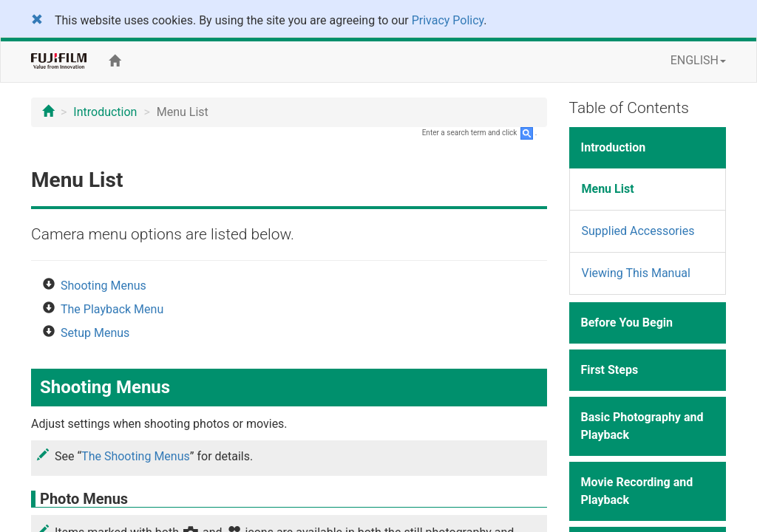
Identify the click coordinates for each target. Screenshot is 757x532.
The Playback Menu (112, 309)
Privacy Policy (448, 20)
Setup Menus (95, 333)
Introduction (105, 112)
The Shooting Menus (136, 456)
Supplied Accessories (638, 231)
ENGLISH (698, 60)
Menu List (608, 189)
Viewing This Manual (636, 273)
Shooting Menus (103, 286)
